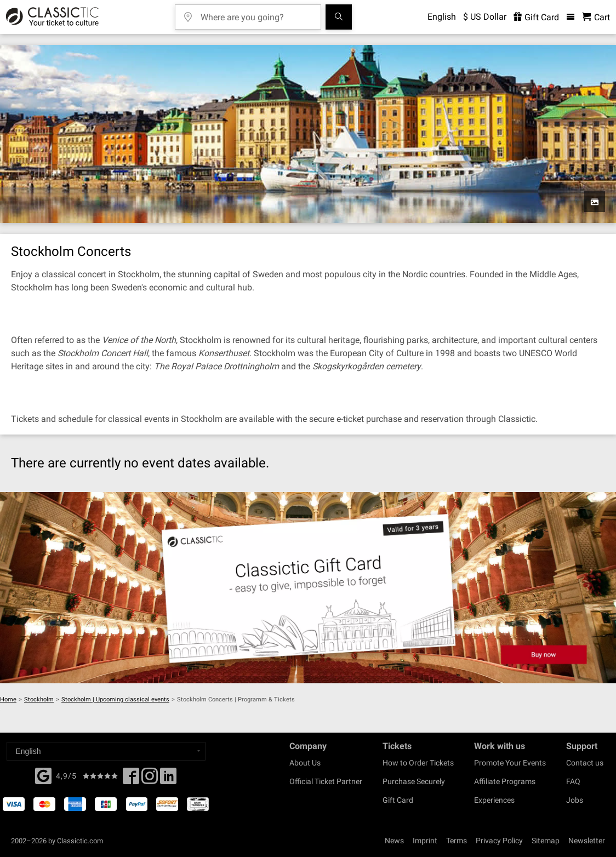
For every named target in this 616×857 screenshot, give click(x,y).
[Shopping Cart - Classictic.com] (596, 17)
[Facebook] (43, 775)
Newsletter (587, 841)
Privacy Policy (499, 841)
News (394, 841)
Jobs (575, 800)
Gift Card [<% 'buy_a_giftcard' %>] (536, 17)
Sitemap (546, 841)
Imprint (425, 841)
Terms (457, 841)
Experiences (494, 800)
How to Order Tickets (418, 763)
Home (8, 699)
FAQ (573, 781)
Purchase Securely (414, 781)
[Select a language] (106, 751)
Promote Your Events (510, 763)
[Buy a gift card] (308, 588)
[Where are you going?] (256, 13)
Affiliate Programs (505, 781)
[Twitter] (150, 779)
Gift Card (398, 800)
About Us (305, 763)
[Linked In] (168, 779)
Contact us (585, 763)
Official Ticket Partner (326, 781)
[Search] (339, 17)
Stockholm (39, 699)
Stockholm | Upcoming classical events (115, 699)
